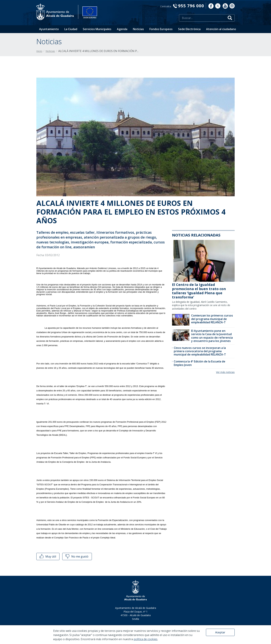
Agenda (122, 29)
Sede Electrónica (189, 29)
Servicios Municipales (97, 29)
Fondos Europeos (161, 29)
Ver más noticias (225, 372)
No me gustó (77, 556)
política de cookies (146, 639)
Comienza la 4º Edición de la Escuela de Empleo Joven (200, 363)
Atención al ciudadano (221, 29)
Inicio (39, 51)
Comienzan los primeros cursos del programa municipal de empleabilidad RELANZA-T (212, 319)
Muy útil (47, 556)
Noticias (138, 29)
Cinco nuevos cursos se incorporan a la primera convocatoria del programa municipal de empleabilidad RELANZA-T (200, 351)
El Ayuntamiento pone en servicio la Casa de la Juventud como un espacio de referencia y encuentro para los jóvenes (212, 336)
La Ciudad (71, 29)
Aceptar (220, 632)
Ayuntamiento (49, 29)
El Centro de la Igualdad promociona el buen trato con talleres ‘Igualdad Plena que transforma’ (199, 291)
